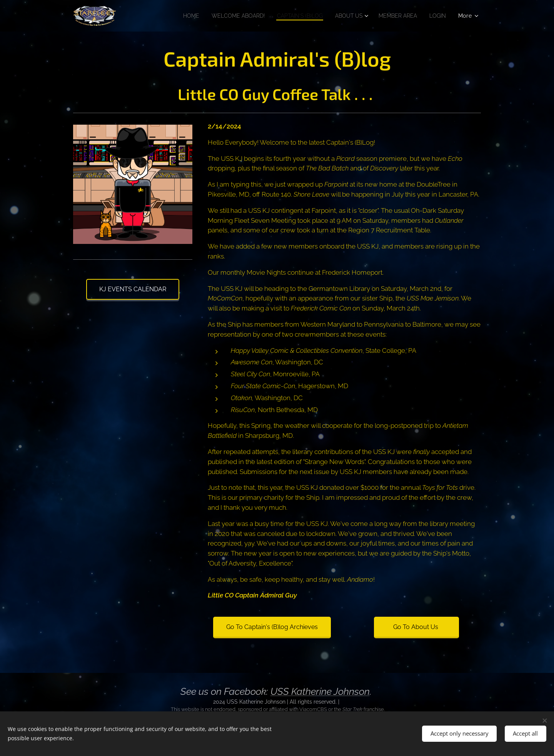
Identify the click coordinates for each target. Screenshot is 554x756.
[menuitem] (173, 16)
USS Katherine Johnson (320, 691)
